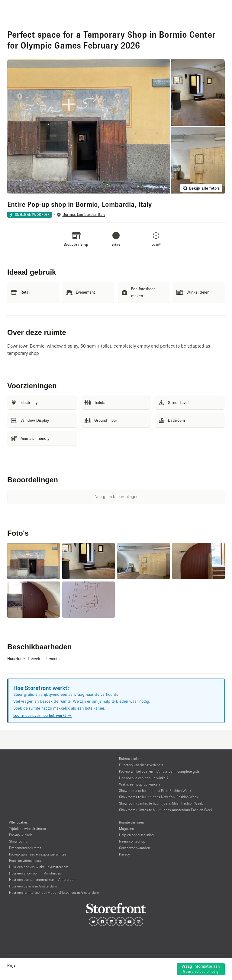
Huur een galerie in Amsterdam (33, 886)
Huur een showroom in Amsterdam (36, 873)
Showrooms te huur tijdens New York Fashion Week (159, 797)
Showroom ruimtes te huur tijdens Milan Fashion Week (161, 803)
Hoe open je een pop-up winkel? (144, 778)
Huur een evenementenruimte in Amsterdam (43, 879)
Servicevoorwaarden (134, 848)
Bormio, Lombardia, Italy (84, 214)
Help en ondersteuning (136, 835)
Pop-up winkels (21, 835)
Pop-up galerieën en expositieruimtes (38, 854)
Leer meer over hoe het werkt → (42, 715)
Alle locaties (18, 822)
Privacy (124, 854)
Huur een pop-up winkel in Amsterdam (39, 867)
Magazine (126, 829)
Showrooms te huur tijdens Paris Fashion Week (155, 791)
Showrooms (18, 841)
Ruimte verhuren (131, 822)
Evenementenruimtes (25, 848)
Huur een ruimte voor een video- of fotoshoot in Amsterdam (54, 892)
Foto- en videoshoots (25, 860)
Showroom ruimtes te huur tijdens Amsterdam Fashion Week (166, 810)
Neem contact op (132, 841)
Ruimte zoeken (130, 759)
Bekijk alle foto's (201, 188)
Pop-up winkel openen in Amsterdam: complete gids (159, 771)
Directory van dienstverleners (141, 765)
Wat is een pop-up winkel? (140, 784)
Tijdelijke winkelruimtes (27, 829)
